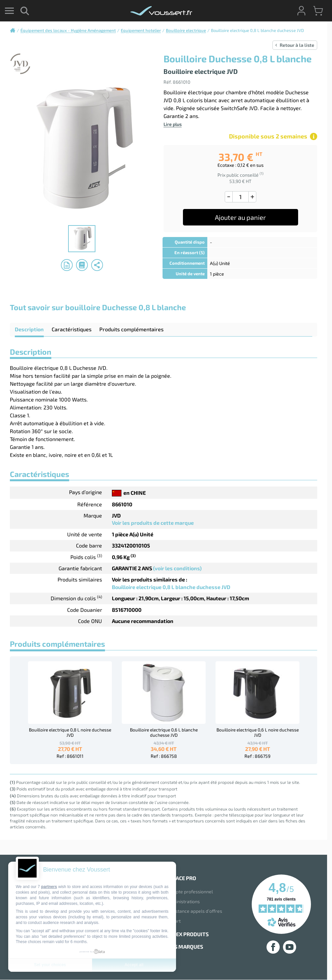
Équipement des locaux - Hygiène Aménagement (68, 30)
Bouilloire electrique (186, 30)
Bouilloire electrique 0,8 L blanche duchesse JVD (171, 587)
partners (49, 887)
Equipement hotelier (141, 30)
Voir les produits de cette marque (153, 523)
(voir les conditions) (177, 568)
